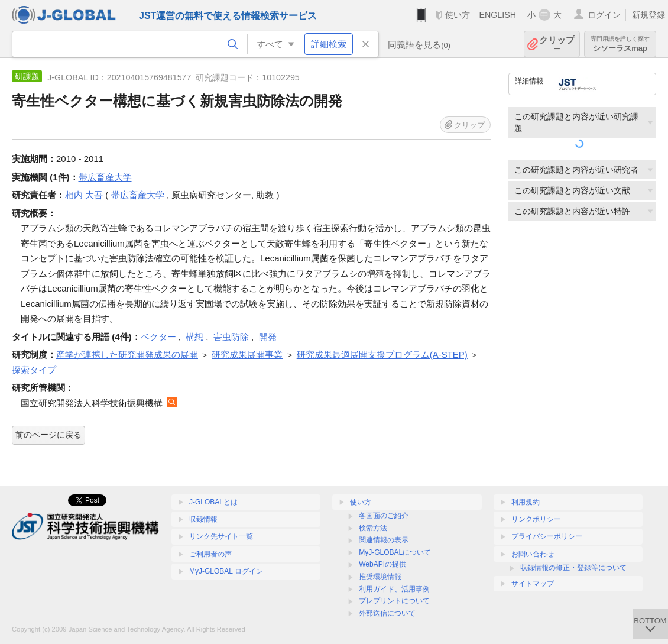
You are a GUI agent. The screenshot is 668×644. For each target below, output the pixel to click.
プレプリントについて (394, 601)
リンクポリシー (536, 519)
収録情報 (203, 519)
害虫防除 (231, 337)
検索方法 (373, 528)
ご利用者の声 (210, 554)
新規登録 (648, 15)
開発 (268, 337)
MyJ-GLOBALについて (395, 552)
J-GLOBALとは (213, 502)
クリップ (557, 44)
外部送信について (387, 613)
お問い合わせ (533, 554)
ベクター (158, 337)
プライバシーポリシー (547, 536)
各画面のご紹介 (384, 516)
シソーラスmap (620, 44)
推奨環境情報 (380, 577)
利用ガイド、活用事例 (394, 589)
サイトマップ (533, 584)
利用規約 (526, 502)
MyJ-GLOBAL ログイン (226, 571)
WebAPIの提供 (382, 564)
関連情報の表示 (384, 540)
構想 (194, 337)
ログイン (604, 15)
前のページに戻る (48, 435)
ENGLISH (497, 15)
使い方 (458, 15)
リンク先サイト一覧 (221, 536)
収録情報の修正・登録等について (573, 568)
